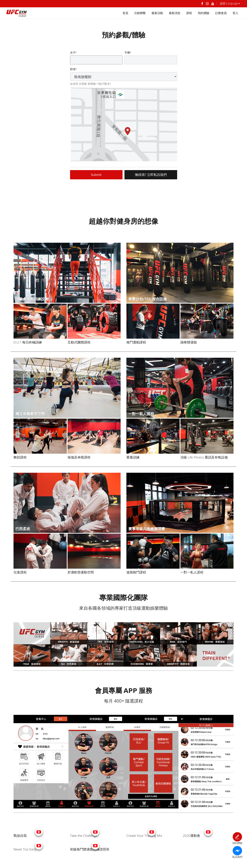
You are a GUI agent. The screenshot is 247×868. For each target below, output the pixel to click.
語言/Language (230, 3)
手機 (127, 52)
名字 (73, 52)
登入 (235, 13)
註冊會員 (221, 13)
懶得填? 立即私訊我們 (151, 175)
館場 (73, 69)
